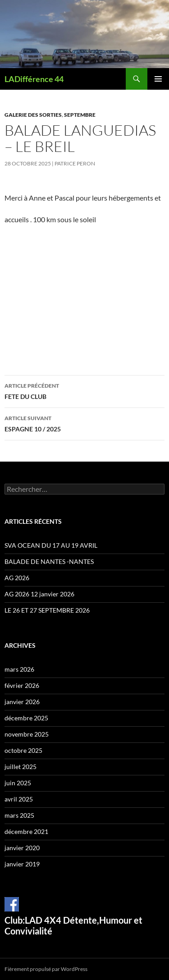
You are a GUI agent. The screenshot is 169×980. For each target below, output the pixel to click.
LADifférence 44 (34, 79)
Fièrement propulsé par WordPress (46, 969)
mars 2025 (19, 815)
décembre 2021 (26, 831)
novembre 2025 (27, 734)
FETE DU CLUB (84, 390)
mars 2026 (19, 669)
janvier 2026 (22, 702)
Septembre (80, 115)
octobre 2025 (23, 750)
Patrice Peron (75, 163)
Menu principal (158, 79)
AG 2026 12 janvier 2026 (39, 594)
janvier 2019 (22, 864)
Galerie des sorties (33, 115)
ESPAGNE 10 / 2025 (84, 423)
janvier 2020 (22, 848)
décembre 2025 (26, 718)
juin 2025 (18, 783)
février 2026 (22, 685)
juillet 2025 (21, 767)
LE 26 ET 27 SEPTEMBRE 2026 (47, 610)
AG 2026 (17, 578)
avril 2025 (19, 799)
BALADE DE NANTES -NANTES (49, 561)
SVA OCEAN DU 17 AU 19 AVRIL (51, 545)
